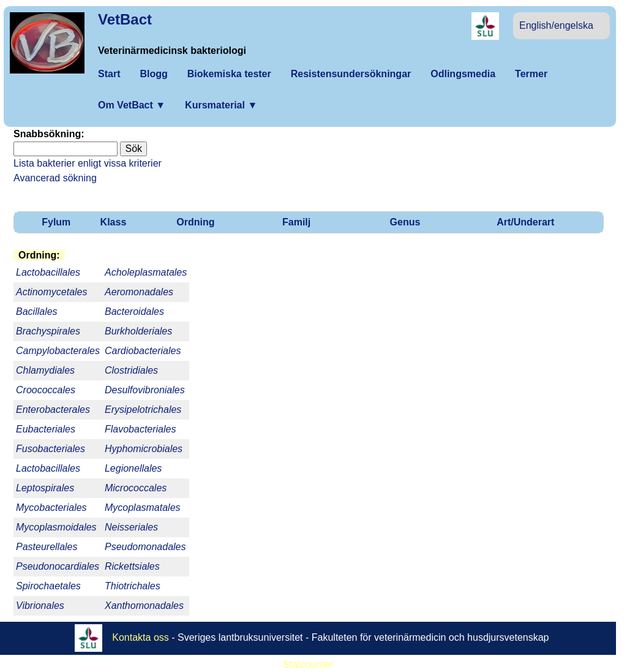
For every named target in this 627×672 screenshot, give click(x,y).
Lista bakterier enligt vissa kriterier (88, 163)
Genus (405, 222)
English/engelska (556, 25)
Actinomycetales (52, 292)
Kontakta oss (141, 637)
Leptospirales (45, 488)
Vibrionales (40, 606)
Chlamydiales (45, 370)
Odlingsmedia (463, 74)
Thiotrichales (133, 586)
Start (109, 74)
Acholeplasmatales (146, 272)
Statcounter (308, 664)
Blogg (153, 74)
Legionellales (133, 468)
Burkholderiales (138, 331)
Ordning (195, 222)
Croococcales (46, 390)
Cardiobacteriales (143, 351)
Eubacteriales (46, 429)
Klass (114, 222)
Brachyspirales (48, 331)
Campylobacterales (58, 351)
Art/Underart (525, 222)
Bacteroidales (134, 311)
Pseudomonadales (145, 547)
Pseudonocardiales (58, 566)
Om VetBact (132, 105)
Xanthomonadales (144, 606)
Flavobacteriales (141, 429)
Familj (296, 222)
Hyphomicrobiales (144, 449)
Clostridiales (131, 370)
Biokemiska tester (229, 74)
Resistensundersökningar (351, 74)
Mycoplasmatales (143, 508)
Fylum (56, 222)
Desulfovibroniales (145, 390)
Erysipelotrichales (143, 410)
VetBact (125, 19)
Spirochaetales (48, 586)
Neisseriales (131, 527)
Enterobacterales (53, 410)
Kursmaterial (221, 105)
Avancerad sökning (55, 178)
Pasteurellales (47, 547)
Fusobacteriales (51, 449)
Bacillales (37, 311)
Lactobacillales (48, 468)
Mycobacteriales (51, 508)
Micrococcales (136, 488)
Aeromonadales (139, 292)
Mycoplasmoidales (56, 527)
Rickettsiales (132, 566)
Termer (531, 74)
